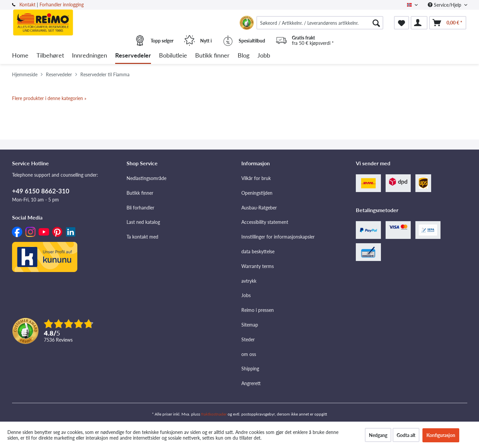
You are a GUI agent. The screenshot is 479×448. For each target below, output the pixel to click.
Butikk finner (140, 193)
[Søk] (376, 23)
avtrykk (249, 281)
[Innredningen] (90, 56)
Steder (248, 339)
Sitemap (250, 325)
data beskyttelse (258, 251)
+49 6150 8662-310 (41, 191)
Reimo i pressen (258, 310)
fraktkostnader (214, 414)
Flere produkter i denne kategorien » (49, 98)
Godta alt (406, 435)
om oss (249, 354)
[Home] (20, 56)
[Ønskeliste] (402, 23)
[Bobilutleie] (173, 56)
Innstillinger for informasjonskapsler (278, 237)
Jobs (246, 295)
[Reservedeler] (133, 56)
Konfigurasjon (441, 435)
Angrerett (251, 383)
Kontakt (27, 5)
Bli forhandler (140, 208)
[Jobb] (264, 56)
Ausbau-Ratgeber (259, 208)
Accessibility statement (265, 222)
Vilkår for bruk (256, 178)
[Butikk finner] (212, 56)
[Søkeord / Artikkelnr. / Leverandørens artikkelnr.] (320, 23)
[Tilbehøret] (50, 56)
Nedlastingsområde (146, 178)
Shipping (250, 369)
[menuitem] (320, 23)
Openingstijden (257, 193)
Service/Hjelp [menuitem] (445, 5)
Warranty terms (258, 266)
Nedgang (378, 435)
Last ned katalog (143, 222)
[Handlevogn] (448, 23)
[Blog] (244, 56)
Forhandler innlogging (62, 5)
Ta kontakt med (142, 237)
